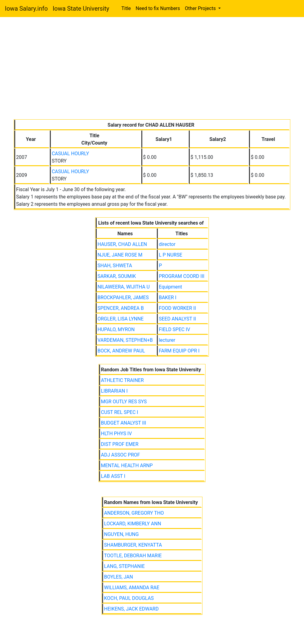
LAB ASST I (113, 476)
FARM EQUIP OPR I (179, 351)
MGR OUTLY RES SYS (124, 402)
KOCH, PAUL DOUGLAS (129, 598)
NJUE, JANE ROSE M (120, 255)
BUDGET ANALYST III (124, 423)
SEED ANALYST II (177, 319)
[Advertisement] (152, 69)
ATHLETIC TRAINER (122, 380)
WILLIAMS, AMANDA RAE (132, 588)
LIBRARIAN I (114, 391)
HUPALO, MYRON (116, 329)
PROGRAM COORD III (181, 276)
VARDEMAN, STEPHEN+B (125, 340)
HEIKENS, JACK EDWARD (131, 609)
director (167, 244)
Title (126, 8)
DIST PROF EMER (120, 444)
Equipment (170, 287)
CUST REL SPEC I (119, 412)
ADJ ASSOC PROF (120, 455)
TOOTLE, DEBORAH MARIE (133, 556)
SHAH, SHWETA (115, 266)
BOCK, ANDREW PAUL (121, 351)
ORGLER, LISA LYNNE (121, 319)
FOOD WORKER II (177, 308)
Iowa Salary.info (26, 9)
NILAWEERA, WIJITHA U (124, 287)
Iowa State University (81, 9)
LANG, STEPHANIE (124, 566)
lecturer (167, 340)
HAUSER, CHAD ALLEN (122, 244)
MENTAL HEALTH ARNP (127, 466)
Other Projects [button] (201, 8)
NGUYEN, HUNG (121, 534)
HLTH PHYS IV (116, 434)
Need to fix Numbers (158, 8)
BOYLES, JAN (118, 577)
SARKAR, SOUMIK (117, 276)
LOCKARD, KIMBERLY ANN (133, 524)
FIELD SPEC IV (174, 329)
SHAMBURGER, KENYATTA (133, 545)
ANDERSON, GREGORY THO (134, 513)
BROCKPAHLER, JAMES (123, 297)
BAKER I (168, 297)
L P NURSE (170, 255)
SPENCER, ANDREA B (121, 308)
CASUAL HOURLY (70, 154)
